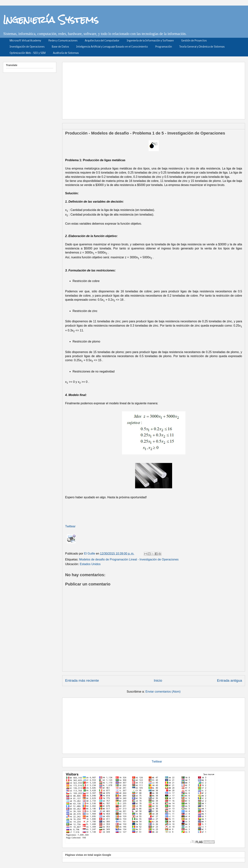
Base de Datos (60, 47)
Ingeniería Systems (51, 20)
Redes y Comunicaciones (63, 41)
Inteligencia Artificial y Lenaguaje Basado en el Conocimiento (112, 47)
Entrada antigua (230, 680)
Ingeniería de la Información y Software (150, 41)
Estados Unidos (90, 564)
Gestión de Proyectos (194, 41)
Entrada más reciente (82, 680)
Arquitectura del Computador (102, 41)
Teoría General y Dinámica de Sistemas (202, 47)
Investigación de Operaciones (27, 47)
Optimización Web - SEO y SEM (28, 53)
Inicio (158, 680)
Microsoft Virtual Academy (25, 41)
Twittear (70, 526)
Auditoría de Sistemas (66, 53)
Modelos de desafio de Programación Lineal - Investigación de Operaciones (129, 559)
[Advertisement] (142, 89)
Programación (164, 47)
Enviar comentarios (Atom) (163, 692)
